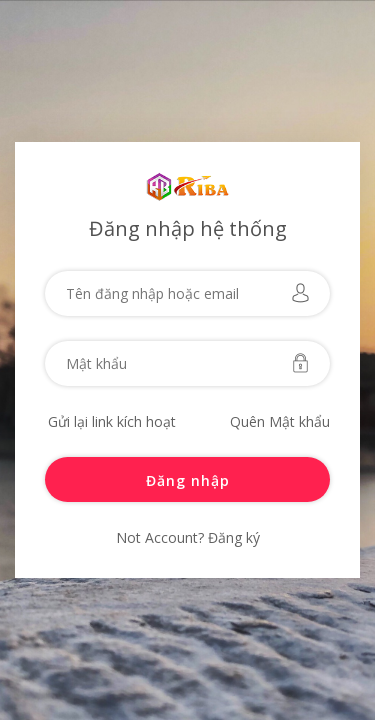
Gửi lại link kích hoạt (112, 421)
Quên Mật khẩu (280, 421)
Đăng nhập (188, 480)
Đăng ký (232, 537)
